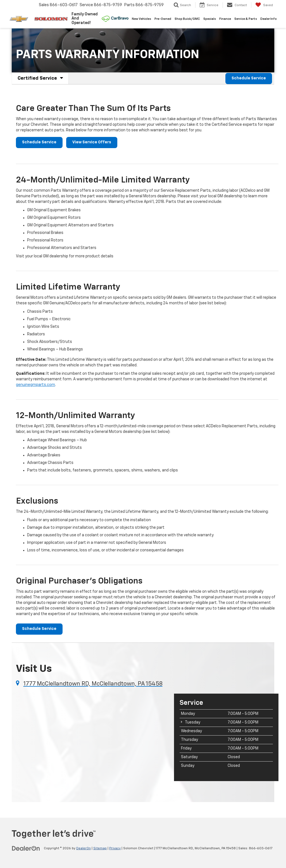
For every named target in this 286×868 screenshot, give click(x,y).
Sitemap (100, 849)
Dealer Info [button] (269, 19)
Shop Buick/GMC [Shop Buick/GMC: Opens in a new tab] (187, 19)
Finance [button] (225, 19)
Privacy (115, 849)
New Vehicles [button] (141, 19)
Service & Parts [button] (246, 19)
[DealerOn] (26, 848)
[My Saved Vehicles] (264, 5)
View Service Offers (92, 143)
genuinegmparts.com (35, 385)
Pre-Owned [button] (163, 19)
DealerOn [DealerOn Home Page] (84, 849)
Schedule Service (249, 79)
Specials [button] (210, 19)
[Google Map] (91, 737)
